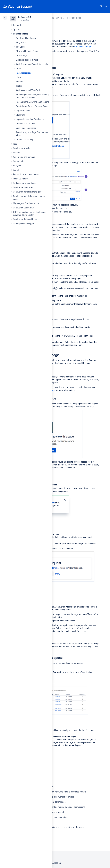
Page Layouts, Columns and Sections (33, 102)
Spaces (16, 29)
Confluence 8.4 (24, 17)
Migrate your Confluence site (26, 203)
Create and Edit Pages (26, 38)
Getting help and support (24, 224)
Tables (19, 86)
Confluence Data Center (24, 208)
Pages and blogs (21, 34)
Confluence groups (83, 47)
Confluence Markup (25, 140)
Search (101, 6)
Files (15, 144)
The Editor (21, 47)
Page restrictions (24, 73)
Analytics (17, 166)
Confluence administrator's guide (28, 192)
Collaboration (19, 161)
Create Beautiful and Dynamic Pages (32, 106)
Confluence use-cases (23, 187)
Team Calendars (20, 179)
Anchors (20, 82)
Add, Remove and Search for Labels (32, 64)
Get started (18, 25)
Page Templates (23, 111)
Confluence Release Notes (25, 219)
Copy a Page (22, 56)
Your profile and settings (24, 157)
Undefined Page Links (26, 124)
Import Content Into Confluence (30, 119)
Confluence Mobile (21, 148)
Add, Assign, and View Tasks (29, 90)
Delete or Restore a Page (27, 60)
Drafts (19, 69)
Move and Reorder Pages (27, 51)
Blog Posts (21, 42)
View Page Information (26, 128)
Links (18, 77)
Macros (16, 153)
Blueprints (20, 115)
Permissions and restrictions (26, 174)
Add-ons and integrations (24, 183)
